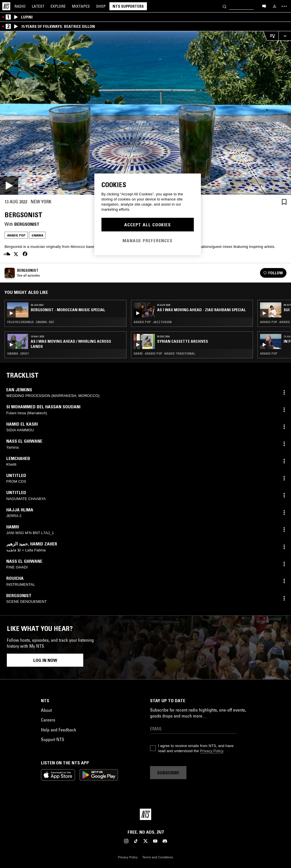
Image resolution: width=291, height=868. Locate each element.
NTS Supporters (128, 6)
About (46, 710)
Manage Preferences (147, 240)
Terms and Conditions (158, 857)
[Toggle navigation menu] (284, 6)
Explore (58, 6)
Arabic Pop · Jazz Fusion (153, 322)
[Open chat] (264, 6)
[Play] (145, 113)
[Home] (6, 6)
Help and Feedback (59, 730)
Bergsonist (27, 224)
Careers (48, 720)
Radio (20, 6)
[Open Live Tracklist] (271, 36)
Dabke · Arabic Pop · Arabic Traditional (164, 354)
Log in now (45, 660)
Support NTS (53, 739)
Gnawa (37, 235)
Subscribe (168, 773)
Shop (101, 6)
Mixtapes (81, 6)
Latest (38, 6)
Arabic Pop (16, 235)
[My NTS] (275, 6)
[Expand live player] (285, 36)
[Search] (225, 6)
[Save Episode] (284, 202)
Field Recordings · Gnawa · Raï (31, 322)
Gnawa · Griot (18, 354)
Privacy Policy (212, 751)
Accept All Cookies (147, 225)
